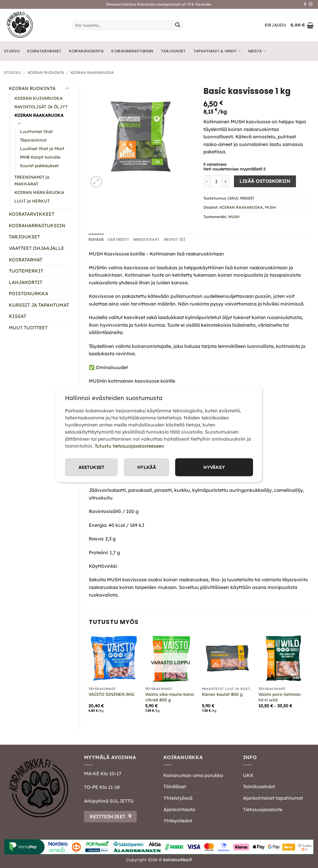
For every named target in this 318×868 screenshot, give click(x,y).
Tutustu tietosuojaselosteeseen (129, 445)
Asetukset (174, 467)
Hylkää (230, 467)
